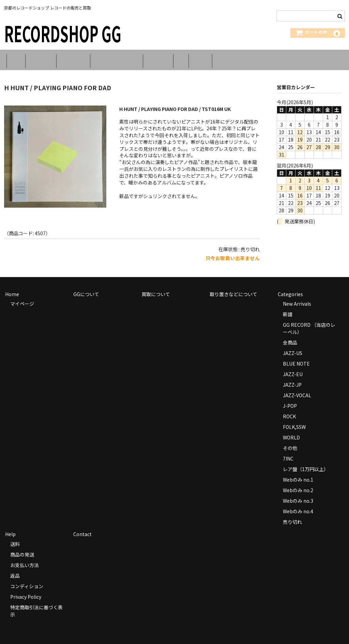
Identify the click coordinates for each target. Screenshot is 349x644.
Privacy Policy (26, 591)
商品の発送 (22, 548)
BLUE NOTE (296, 357)
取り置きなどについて (146, 57)
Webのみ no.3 (298, 495)
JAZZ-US (293, 347)
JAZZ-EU (293, 368)
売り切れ (292, 516)
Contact (256, 57)
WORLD (291, 431)
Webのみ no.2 (298, 484)
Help (228, 57)
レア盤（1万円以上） (306, 463)
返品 (15, 569)
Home (18, 57)
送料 (15, 538)
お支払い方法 (25, 559)
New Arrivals (297, 297)
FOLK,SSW (294, 421)
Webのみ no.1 (298, 473)
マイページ (22, 297)
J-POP (290, 400)
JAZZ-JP (292, 379)
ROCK (289, 410)
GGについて (52, 57)
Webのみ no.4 (298, 505)
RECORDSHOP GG (63, 33)
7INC (288, 452)
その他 (290, 442)
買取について (93, 57)
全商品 (290, 336)
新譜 (288, 308)
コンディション (27, 580)
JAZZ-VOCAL (297, 389)
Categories (196, 57)
